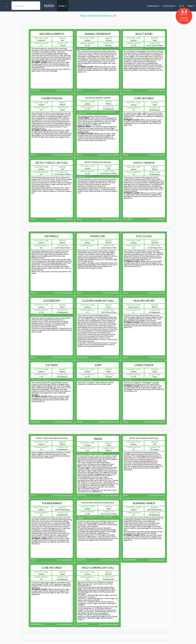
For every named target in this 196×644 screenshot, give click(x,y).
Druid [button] (63, 6)
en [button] (182, 6)
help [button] (191, 6)
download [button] (153, 6)
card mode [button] (169, 6)
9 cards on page (184, 15)
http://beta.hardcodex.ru (97, 15)
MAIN (49, 6)
